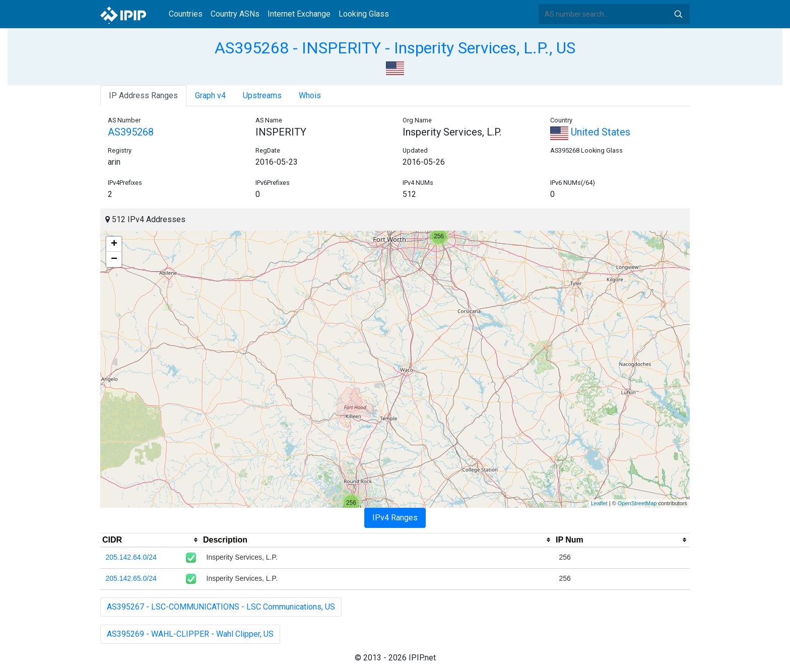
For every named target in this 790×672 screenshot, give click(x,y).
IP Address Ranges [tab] (143, 95)
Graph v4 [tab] (210, 95)
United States (590, 132)
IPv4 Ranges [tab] (395, 518)
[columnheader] (151, 540)
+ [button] (114, 244)
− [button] (114, 259)
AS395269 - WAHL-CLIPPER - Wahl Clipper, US (190, 634)
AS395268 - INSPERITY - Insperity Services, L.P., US (395, 48)
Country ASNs (235, 14)
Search (678, 14)
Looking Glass (364, 14)
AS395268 (131, 132)
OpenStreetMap (637, 503)
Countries (186, 14)
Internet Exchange (299, 14)
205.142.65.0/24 (131, 578)
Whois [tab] (310, 95)
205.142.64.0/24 (131, 557)
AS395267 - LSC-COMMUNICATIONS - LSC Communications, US (221, 607)
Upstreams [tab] (262, 95)
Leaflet (599, 503)
